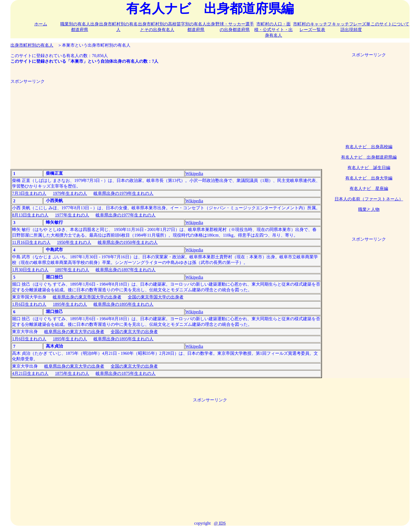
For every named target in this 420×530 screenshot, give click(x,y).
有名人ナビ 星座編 (369, 189)
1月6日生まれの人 (29, 304)
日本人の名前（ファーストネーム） (369, 199)
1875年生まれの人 (72, 373)
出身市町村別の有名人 (32, 45)
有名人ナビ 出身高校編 (369, 147)
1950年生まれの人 (74, 242)
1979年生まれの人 (70, 193)
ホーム (41, 24)
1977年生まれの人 (72, 215)
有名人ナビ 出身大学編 (369, 178)
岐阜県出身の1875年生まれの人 (126, 373)
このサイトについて (390, 24)
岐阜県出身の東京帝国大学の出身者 (87, 297)
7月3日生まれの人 (29, 193)
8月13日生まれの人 (30, 215)
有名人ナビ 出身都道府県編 (369, 157)
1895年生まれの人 (70, 304)
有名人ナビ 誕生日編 (369, 168)
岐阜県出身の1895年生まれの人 (123, 304)
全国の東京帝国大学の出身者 (156, 297)
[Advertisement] (166, 122)
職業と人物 (369, 209)
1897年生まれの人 (72, 270)
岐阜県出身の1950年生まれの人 (128, 242)
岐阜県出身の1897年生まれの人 (126, 270)
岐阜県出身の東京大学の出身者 (74, 332)
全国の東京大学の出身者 (134, 332)
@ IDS (220, 523)
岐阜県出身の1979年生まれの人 (123, 193)
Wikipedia (194, 173)
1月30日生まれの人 (30, 270)
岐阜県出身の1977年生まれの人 (126, 215)
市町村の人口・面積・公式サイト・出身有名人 (273, 30)
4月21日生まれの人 (30, 373)
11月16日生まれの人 (31, 242)
